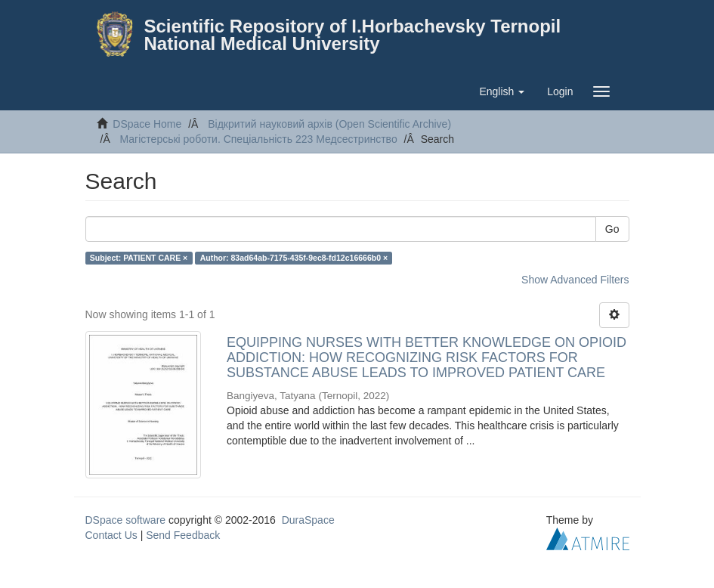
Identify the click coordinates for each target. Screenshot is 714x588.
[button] (502, 91)
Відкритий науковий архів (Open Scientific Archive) (329, 124)
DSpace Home (147, 124)
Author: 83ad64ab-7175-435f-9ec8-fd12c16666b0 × (294, 258)
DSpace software (126, 520)
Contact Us (111, 535)
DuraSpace (308, 520)
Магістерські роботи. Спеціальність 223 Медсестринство (259, 139)
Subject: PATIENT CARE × (139, 258)
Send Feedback (183, 535)
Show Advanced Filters (575, 280)
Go (612, 229)
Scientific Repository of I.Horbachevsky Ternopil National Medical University (353, 35)
